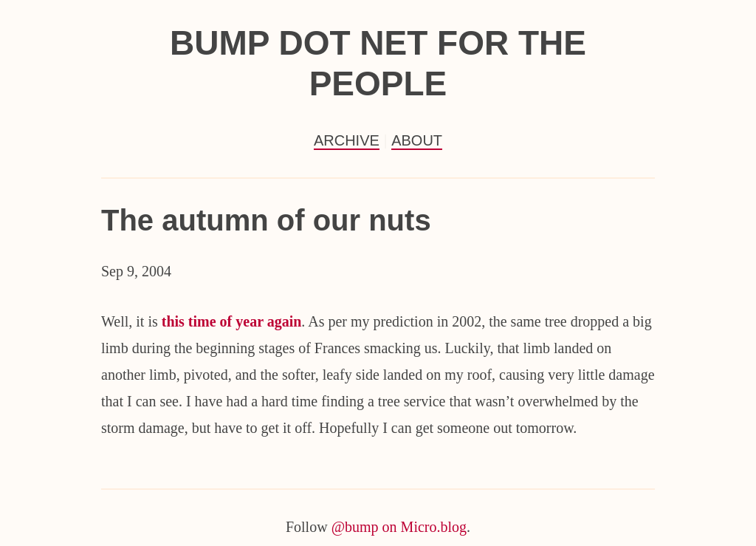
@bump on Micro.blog (399, 527)
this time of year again (232, 321)
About (417, 140)
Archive (347, 140)
